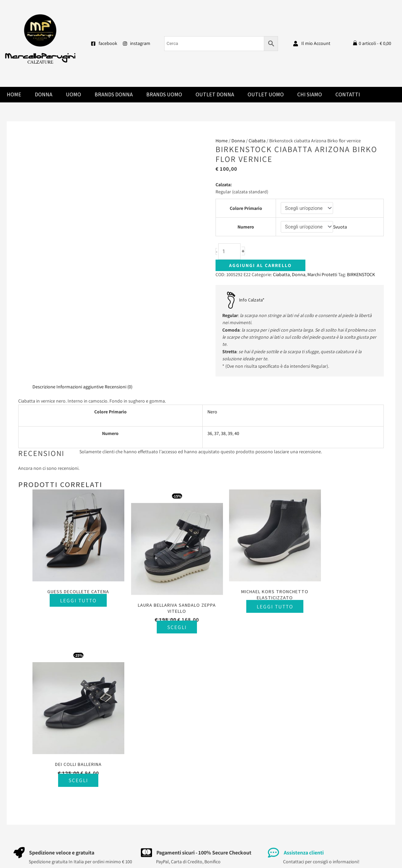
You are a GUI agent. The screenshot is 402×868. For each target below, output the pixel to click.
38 (223, 434)
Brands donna (114, 94)
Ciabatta (257, 141)
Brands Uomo (164, 94)
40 (237, 434)
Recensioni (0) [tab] (119, 387)
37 (217, 434)
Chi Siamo (310, 94)
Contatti (348, 94)
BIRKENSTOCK (361, 275)
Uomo (73, 94)
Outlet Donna (215, 94)
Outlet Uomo (266, 94)
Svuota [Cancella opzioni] (341, 227)
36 (210, 434)
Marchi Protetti (322, 275)
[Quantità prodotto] (230, 252)
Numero (245, 227)
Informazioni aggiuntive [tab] (80, 387)
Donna (44, 94)
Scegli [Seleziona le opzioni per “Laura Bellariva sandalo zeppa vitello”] (163, 619)
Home (14, 94)
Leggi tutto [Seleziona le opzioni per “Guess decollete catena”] (74, 592)
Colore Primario (246, 208)
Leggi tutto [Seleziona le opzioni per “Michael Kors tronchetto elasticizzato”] (253, 598)
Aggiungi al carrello (260, 266)
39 (230, 434)
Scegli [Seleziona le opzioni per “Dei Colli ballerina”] (342, 613)
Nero (212, 412)
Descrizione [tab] (44, 387)
